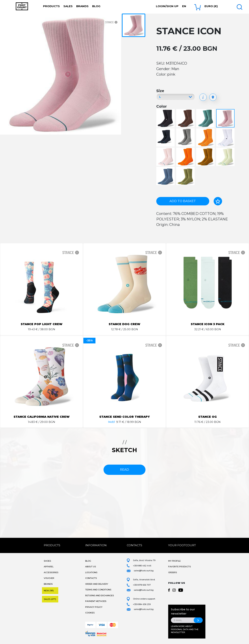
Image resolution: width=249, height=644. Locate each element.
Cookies (90, 613)
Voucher (49, 578)
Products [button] (51, 6)
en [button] (184, 6)
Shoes (47, 561)
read (124, 470)
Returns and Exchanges (99, 595)
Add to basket (183, 201)
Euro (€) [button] (211, 6)
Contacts (91, 578)
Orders (173, 572)
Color (162, 106)
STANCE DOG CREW (125, 324)
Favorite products (179, 567)
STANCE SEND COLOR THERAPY (124, 417)
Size (160, 91)
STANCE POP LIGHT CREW (42, 324)
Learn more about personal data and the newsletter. (185, 629)
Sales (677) (50, 599)
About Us (91, 567)
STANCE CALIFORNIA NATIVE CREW (41, 417)
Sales (68, 6)
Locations (91, 572)
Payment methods (96, 601)
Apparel (49, 567)
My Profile (174, 561)
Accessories (51, 572)
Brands (82, 6)
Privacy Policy (94, 607)
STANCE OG (208, 417)
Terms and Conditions (98, 590)
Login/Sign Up (167, 6)
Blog (96, 6)
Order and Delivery (97, 584)
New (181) (49, 591)
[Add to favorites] (218, 201)
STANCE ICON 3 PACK (207, 324)
